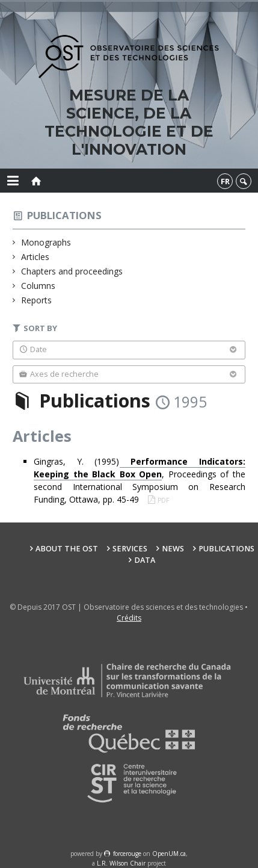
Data (145, 560)
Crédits (129, 618)
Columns (38, 286)
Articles (35, 257)
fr (225, 181)
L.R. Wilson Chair (121, 863)
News (173, 549)
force (127, 854)
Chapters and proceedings (72, 271)
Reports (37, 300)
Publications (64, 215)
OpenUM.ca (169, 854)
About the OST (67, 549)
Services (130, 549)
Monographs (46, 242)
